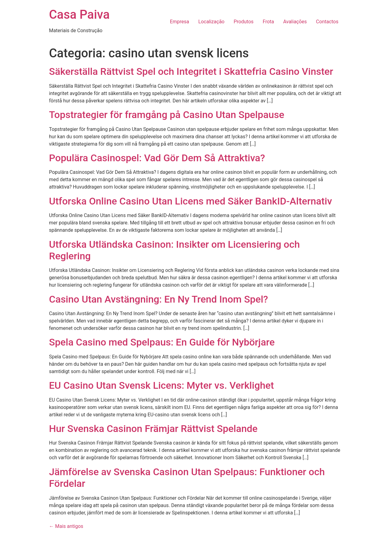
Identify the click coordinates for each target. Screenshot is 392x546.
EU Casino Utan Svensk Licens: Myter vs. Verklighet (161, 385)
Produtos (244, 22)
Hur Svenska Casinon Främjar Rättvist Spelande (153, 429)
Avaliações (295, 22)
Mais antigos (66, 526)
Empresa (180, 22)
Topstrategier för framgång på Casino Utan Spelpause (167, 115)
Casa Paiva (79, 15)
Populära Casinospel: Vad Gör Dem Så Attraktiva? (157, 158)
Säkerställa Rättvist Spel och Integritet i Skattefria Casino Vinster (191, 71)
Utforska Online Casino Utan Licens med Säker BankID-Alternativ (190, 201)
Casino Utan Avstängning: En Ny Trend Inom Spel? (158, 299)
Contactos (327, 22)
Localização (211, 22)
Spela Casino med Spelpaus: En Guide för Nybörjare (162, 342)
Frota (268, 22)
